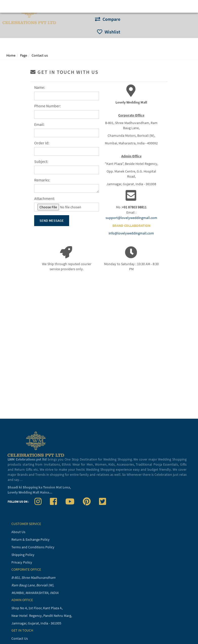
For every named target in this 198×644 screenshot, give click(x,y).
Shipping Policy (23, 555)
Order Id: (42, 143)
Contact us (40, 55)
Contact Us (20, 638)
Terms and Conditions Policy (33, 547)
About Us (18, 532)
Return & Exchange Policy (31, 539)
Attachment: (45, 198)
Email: (39, 124)
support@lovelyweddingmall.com (131, 218)
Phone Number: (48, 106)
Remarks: (42, 180)
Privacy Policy (22, 562)
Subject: (41, 161)
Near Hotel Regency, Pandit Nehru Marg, (42, 616)
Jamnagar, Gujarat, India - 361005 (36, 623)
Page (24, 55)
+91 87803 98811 (134, 207)
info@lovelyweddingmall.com (131, 233)
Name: (40, 87)
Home (11, 55)
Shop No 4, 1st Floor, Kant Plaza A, (37, 608)
